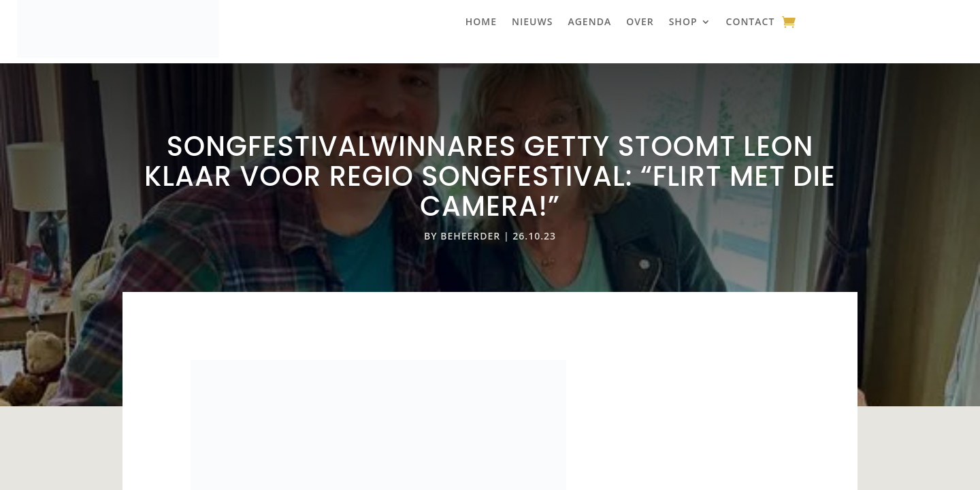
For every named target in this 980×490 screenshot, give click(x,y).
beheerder (470, 236)
